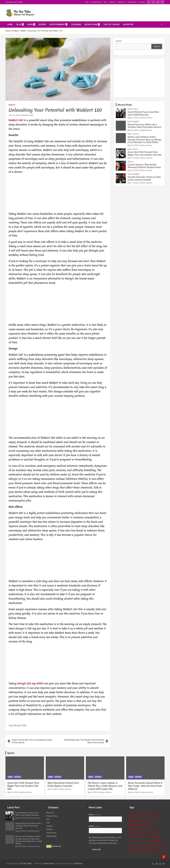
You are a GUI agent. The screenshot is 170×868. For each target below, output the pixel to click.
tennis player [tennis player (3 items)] (157, 852)
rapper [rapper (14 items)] (156, 840)
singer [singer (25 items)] (159, 844)
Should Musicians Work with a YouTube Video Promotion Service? (145, 126)
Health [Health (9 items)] (131, 829)
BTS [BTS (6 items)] (153, 815)
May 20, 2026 (133, 130)
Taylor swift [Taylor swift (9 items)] (133, 851)
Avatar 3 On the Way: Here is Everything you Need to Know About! (32, 741)
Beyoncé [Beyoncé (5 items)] (139, 815)
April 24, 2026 (133, 792)
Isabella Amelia (27, 115)
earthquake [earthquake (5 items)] (132, 821)
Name (95, 815)
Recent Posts (125, 105)
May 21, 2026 (133, 118)
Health (12, 105)
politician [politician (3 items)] (148, 841)
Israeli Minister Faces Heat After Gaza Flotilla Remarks (143, 113)
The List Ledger (111, 24)
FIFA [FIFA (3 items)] (153, 826)
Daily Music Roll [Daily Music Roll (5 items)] (158, 818)
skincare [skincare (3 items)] (130, 848)
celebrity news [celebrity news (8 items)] (134, 818)
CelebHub (76, 24)
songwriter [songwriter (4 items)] (138, 848)
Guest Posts (132, 2)
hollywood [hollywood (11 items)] (133, 833)
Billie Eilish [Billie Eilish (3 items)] (146, 816)
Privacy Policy (96, 2)
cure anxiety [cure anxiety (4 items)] (146, 818)
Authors (112, 2)
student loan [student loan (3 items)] (160, 848)
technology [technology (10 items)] (146, 851)
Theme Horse (49, 864)
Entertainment (57, 24)
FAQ (87, 2)
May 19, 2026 (133, 158)
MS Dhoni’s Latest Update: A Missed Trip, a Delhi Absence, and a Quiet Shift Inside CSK (105, 786)
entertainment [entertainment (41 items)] (139, 825)
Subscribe (96, 849)
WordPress (78, 864)
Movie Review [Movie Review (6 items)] (145, 837)
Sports (135, 149)
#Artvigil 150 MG (20, 725)
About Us (121, 2)
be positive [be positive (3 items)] (131, 816)
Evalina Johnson (146, 118)
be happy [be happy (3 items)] (157, 813)
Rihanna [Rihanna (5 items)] (131, 845)
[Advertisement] (58, 193)
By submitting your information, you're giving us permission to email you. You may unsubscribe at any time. (105, 840)
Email (95, 826)
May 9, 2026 (52, 789)
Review (42, 24)
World (135, 109)
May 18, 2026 (133, 170)
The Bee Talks (26, 864)
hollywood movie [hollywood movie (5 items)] (146, 833)
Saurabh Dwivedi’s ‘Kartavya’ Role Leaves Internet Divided (144, 178)
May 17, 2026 (133, 183)
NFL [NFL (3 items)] (143, 841)
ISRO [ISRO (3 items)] (159, 833)
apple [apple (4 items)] (152, 813)
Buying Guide (91, 24)
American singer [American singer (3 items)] (144, 813)
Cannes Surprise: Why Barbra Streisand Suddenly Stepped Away (144, 166)
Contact (142, 2)
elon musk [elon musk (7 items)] (142, 821)
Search (119, 41)
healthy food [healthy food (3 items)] (152, 830)
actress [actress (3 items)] (135, 813)
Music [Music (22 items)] (156, 836)
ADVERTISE (128, 24)
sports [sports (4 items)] (145, 848)
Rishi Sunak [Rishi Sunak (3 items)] (139, 845)
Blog (19, 24)
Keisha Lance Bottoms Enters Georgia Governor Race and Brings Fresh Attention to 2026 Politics (144, 139)
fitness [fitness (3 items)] (158, 826)
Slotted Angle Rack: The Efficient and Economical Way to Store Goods (84, 741)
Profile (130, 162)
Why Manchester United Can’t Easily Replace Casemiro (63, 784)
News (30, 24)
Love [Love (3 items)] (137, 837)
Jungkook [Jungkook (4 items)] (131, 837)
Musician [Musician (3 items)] (138, 841)
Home (10, 24)
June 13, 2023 (14, 115)
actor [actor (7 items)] (130, 813)
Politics (136, 134)
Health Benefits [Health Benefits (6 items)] (141, 830)
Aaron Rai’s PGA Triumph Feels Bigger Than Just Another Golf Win (145, 153)
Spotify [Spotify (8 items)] (152, 848)
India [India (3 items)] (155, 833)
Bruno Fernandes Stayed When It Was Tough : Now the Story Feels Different (145, 786)
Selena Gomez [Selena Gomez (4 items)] (148, 845)
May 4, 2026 (92, 792)
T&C (105, 2)
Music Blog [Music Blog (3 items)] (131, 841)
